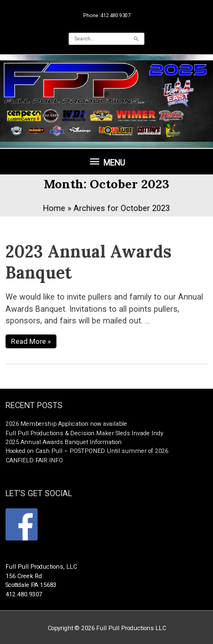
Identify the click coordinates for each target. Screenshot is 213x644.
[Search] (137, 39)
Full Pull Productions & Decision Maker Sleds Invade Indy (84, 433)
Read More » (31, 340)
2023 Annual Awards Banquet (89, 262)
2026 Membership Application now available (66, 424)
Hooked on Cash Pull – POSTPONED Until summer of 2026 (87, 451)
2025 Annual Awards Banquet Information (64, 442)
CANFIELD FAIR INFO (34, 460)
